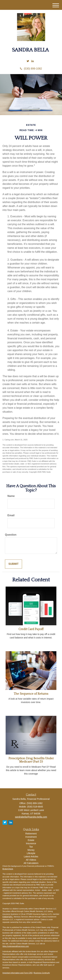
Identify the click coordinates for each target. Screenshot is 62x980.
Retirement (31, 834)
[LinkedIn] (33, 61)
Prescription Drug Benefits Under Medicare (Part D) (31, 760)
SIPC (11, 917)
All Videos (31, 860)
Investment (31, 837)
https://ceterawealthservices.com (16, 946)
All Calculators (31, 863)
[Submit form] (13, 564)
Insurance (31, 843)
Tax (31, 847)
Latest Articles (31, 857)
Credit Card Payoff (31, 629)
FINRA (5, 917)
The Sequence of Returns (31, 694)
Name (11, 496)
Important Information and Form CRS (17, 973)
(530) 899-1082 (31, 69)
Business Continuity (42, 973)
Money (31, 850)
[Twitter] (28, 61)
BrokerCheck (8, 869)
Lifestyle (31, 853)
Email (11, 515)
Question (11, 535)
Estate (31, 840)
